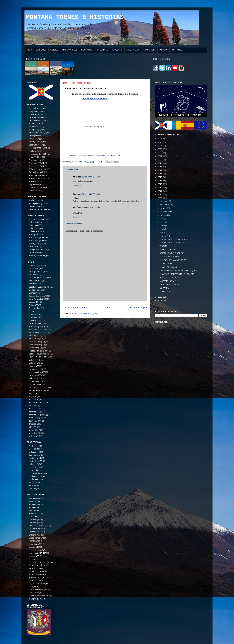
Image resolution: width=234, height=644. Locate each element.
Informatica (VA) (36, 544)
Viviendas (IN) (35, 191)
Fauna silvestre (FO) (37, 332)
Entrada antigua (138, 307)
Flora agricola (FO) (37, 336)
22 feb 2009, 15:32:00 (91, 177)
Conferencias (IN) (36, 114)
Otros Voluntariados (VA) (39, 562)
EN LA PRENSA (133, 50)
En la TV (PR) (34, 228)
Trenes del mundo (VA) (39, 577)
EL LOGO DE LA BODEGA (170, 257)
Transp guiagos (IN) (37, 178)
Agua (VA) (33, 501)
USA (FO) (33, 427)
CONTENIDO (41, 50)
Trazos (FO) (34, 424)
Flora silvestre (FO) (37, 342)
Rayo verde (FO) (36, 393)
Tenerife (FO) (34, 412)
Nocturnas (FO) (35, 375)
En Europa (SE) (35, 452)
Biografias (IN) (35, 111)
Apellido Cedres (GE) (38, 200)
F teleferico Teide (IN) (38, 133)
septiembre (165, 212)
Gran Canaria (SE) (36, 455)
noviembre (165, 205)
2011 (160, 191)
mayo (163, 226)
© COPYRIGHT (150, 50)
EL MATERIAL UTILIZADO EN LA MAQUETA (177, 274)
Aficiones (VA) (35, 498)
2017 (160, 170)
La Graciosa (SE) (36, 461)
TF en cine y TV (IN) (37, 175)
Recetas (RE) (34, 568)
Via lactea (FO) (35, 433)
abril (162, 229)
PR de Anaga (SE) (36, 476)
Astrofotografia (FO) (37, 278)
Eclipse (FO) (34, 305)
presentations (83, 155)
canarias (117, 155)
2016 (160, 174)
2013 (160, 184)
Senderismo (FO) (36, 403)
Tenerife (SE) (34, 485)
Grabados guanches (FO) (39, 354)
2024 (160, 146)
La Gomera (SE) (35, 458)
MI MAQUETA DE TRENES (170, 278)
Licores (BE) (34, 547)
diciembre (165, 201)
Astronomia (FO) (36, 281)
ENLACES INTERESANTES (169, 285)
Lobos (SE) (33, 470)
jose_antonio (97, 155)
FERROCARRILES (70, 50)
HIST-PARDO (177, 50)
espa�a (110, 155)
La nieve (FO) (34, 366)
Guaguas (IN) (34, 139)
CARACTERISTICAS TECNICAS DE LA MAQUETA (178, 271)
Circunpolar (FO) (36, 290)
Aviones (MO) (35, 504)
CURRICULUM (165, 292)
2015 (160, 177)
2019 (160, 163)
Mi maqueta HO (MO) (38, 553)
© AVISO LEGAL (166, 264)
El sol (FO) (33, 317)
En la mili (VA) (34, 535)
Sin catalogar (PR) (36, 253)
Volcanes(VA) (34, 593)
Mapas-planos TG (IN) (38, 148)
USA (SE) (32, 489)
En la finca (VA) (35, 532)
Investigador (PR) (36, 244)
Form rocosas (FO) (37, 345)
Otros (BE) (33, 559)
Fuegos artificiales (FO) (39, 351)
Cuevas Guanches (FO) (38, 296)
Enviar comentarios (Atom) (87, 313)
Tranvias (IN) (34, 181)
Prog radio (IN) (35, 160)
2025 (160, 142)
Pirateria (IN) (34, 151)
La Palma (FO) (35, 360)
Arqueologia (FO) (36, 275)
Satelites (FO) (34, 400)
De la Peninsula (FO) (37, 299)
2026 (160, 139)
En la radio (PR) (35, 231)
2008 (160, 297)
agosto (163, 215)
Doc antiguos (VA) (36, 529)
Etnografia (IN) (35, 130)
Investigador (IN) (36, 142)
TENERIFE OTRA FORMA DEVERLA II (174, 243)
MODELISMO (117, 50)
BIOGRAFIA (164, 288)
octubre (164, 208)
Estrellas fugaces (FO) (38, 326)
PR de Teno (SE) (35, 479)
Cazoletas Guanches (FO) (39, 287)
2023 (160, 149)
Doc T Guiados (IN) (37, 120)
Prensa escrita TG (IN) (38, 154)
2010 (160, 195)
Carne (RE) (33, 516)
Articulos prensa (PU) (38, 219)
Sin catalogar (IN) (36, 172)
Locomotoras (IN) (36, 145)
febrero (163, 236)
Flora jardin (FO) (36, 339)
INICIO (29, 50)
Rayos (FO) (33, 397)
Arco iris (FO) (34, 269)
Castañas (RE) (35, 520)
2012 (160, 188)
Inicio (108, 307)
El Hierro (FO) (35, 308)
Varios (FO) (34, 430)
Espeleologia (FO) (36, 323)
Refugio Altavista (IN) (38, 169)
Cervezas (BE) (35, 523)
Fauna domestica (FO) (38, 329)
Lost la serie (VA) (36, 550)
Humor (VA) (34, 541)
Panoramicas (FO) (36, 390)
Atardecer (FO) (35, 284)
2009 (160, 198)
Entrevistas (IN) (35, 127)
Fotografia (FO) (35, 348)
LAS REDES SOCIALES (168, 281)
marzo (163, 233)
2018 (160, 167)
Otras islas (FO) (35, 381)
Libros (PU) (34, 247)
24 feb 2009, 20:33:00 (91, 194)
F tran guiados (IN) (37, 136)
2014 (160, 181)
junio (162, 222)
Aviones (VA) (34, 507)
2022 (160, 153)
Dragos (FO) (34, 302)
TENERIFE (163, 246)
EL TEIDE (54, 50)
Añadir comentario (75, 224)
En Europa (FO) (35, 320)
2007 (160, 300)
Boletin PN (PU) (35, 222)
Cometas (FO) (35, 293)
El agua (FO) (34, 314)
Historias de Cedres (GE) (39, 209)
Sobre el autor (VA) (37, 571)
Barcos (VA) (34, 510)
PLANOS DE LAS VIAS (168, 267)
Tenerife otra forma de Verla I (95, 98)
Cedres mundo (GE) (37, 206)
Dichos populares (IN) (38, 117)
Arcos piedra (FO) (36, 272)
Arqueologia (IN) (36, 108)
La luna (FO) (34, 363)
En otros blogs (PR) (37, 240)
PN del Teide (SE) (36, 473)
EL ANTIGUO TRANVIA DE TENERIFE (174, 260)
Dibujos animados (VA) (39, 526)
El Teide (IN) (34, 123)
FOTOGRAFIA (102, 50)
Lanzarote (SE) (35, 467)
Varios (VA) (34, 580)
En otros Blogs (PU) (37, 237)
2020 (160, 160)
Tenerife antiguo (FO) (38, 415)
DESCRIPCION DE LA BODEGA (172, 253)
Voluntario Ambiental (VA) (40, 596)
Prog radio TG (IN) (37, 163)
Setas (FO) (33, 406)
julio (162, 219)
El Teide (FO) (34, 311)
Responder (77, 185)
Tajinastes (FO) (35, 409)
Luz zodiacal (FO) (36, 369)
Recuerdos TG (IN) (37, 166)
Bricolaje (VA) (35, 514)
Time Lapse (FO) (36, 418)
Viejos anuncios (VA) (37, 584)
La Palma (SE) (34, 464)
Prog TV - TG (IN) (36, 157)
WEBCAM (164, 50)
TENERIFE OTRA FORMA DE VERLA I (174, 239)
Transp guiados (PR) (37, 256)
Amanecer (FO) (35, 266)
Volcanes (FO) (35, 436)
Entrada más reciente (76, 307)
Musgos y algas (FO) (37, 372)
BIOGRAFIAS (87, 50)
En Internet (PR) (35, 225)
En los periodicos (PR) (38, 234)
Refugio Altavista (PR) (38, 250)
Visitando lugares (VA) (38, 590)
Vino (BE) (33, 587)
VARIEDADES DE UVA (168, 250)
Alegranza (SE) (35, 446)
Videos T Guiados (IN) (38, 187)
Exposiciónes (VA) (36, 538)
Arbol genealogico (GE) (39, 203)
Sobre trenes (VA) (36, 574)
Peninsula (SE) (35, 482)
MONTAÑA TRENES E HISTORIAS (75, 17)
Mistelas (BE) (34, 556)
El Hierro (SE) (34, 449)
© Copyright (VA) (36, 599)
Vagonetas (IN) (35, 184)
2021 (160, 156)
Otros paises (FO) (36, 384)
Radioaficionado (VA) (38, 565)
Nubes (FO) (34, 378)
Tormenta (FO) (35, 421)
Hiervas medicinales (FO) (39, 357)
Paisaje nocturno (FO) (38, 387)
